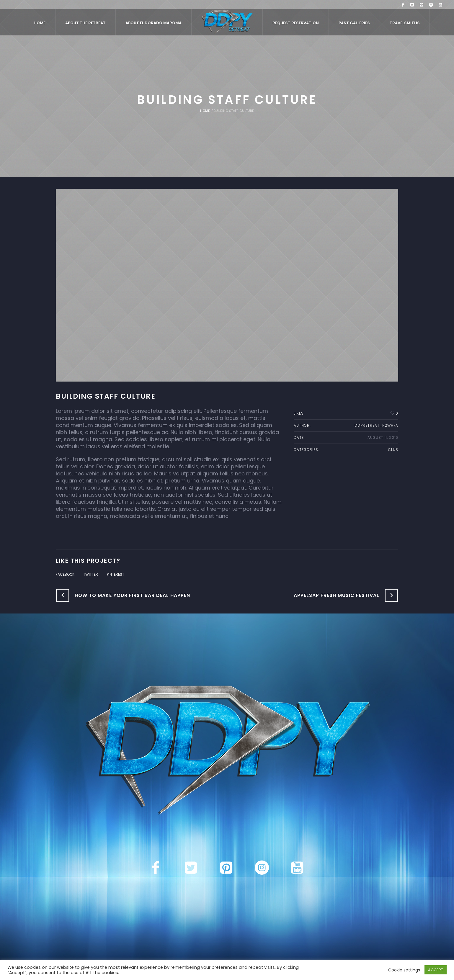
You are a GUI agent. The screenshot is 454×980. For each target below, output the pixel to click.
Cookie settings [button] (404, 970)
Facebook (65, 574)
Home (205, 111)
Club (393, 450)
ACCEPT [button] (436, 970)
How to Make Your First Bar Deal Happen (132, 595)
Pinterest (116, 574)
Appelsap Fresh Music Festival (337, 595)
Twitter (91, 574)
